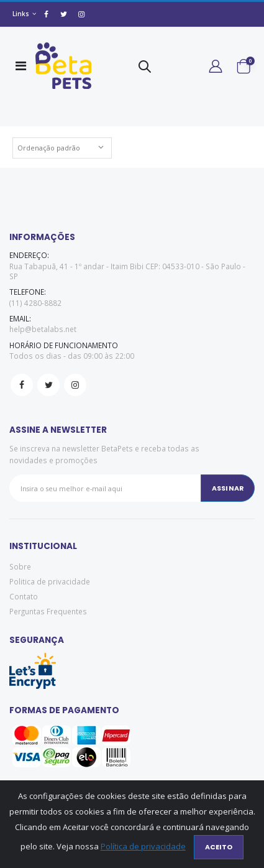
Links (21, 14)
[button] (145, 69)
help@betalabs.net (43, 329)
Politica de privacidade (50, 581)
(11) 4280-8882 (35, 303)
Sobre (20, 566)
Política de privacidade (143, 846)
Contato (24, 596)
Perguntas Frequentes (48, 611)
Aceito (219, 847)
